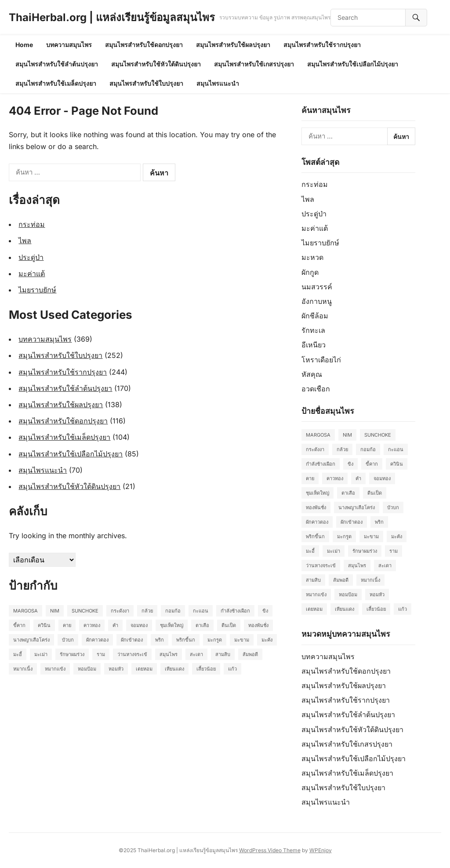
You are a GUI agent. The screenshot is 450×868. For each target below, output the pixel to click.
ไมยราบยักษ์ (37, 290)
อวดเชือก (316, 389)
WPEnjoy (321, 850)
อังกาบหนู (317, 301)
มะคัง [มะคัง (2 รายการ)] (267, 640)
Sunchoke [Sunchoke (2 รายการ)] (85, 611)
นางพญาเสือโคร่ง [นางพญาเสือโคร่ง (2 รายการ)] (31, 640)
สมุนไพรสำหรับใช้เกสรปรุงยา (254, 64)
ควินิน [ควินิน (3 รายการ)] (44, 625)
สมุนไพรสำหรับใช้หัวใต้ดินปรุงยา (156, 64)
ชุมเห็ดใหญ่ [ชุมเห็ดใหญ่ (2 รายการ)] (172, 625)
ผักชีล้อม (315, 316)
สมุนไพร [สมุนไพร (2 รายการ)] (169, 654)
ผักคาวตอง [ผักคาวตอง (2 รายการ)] (97, 640)
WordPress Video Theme (270, 850)
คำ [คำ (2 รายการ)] (115, 625)
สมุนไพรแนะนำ (218, 83)
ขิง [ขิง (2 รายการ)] (265, 611)
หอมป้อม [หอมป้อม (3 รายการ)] (87, 669)
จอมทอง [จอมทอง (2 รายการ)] (139, 625)
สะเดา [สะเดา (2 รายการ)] (196, 654)
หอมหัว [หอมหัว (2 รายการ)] (116, 669)
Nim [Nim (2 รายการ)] (55, 611)
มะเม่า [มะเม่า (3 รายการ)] (41, 654)
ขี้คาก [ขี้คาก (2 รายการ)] (19, 625)
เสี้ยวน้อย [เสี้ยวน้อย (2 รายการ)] (206, 669)
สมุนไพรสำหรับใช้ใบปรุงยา (146, 83)
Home (24, 45)
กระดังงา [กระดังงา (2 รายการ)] (120, 611)
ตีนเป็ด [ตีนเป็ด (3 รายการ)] (229, 625)
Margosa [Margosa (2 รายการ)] (25, 611)
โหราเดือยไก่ (321, 360)
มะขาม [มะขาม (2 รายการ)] (242, 640)
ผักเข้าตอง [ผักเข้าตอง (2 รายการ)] (132, 640)
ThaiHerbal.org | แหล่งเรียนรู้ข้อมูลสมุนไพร (112, 17)
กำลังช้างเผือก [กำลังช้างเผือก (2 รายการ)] (235, 611)
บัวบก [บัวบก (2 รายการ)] (68, 640)
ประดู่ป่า (31, 257)
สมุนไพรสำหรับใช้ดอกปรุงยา (144, 45)
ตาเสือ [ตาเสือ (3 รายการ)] (202, 625)
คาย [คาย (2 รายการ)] (67, 625)
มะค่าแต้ (32, 274)
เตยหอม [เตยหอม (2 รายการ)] (144, 669)
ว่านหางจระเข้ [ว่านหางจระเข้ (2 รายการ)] (132, 654)
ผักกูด (310, 272)
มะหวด (312, 257)
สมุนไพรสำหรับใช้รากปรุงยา (322, 45)
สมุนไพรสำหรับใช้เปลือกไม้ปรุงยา (353, 64)
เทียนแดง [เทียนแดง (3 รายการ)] (174, 669)
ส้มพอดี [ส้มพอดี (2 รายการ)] (250, 654)
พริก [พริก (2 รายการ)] (160, 640)
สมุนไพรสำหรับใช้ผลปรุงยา (233, 45)
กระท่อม (32, 224)
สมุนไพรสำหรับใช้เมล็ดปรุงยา (56, 83)
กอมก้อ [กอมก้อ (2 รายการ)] (173, 611)
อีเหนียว (314, 345)
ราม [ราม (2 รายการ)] (101, 654)
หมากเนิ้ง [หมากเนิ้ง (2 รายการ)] (23, 669)
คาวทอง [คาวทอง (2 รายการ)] (92, 625)
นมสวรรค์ (317, 287)
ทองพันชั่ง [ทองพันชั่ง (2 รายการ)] (258, 625)
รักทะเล (313, 330)
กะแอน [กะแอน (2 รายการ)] (201, 611)
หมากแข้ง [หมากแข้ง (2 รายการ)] (55, 669)
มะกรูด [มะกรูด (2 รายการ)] (215, 640)
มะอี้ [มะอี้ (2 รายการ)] (18, 654)
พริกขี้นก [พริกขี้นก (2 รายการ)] (186, 640)
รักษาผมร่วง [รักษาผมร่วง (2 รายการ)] (72, 654)
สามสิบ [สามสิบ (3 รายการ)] (223, 654)
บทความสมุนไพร (69, 45)
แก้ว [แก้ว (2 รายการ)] (232, 669)
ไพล (25, 241)
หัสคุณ (312, 374)
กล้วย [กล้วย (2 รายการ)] (147, 611)
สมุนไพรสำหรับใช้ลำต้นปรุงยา (57, 64)
